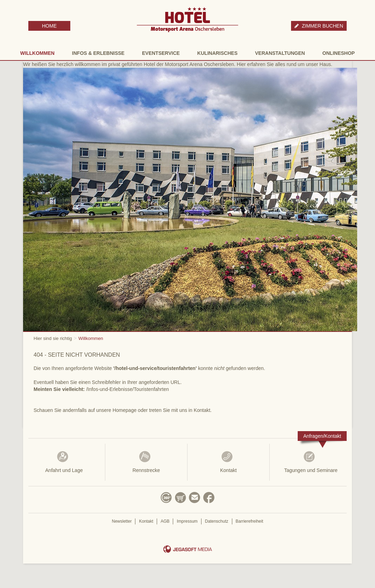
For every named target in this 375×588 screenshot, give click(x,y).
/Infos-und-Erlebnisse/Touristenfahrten (128, 389)
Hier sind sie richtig (53, 338)
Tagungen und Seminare (311, 462)
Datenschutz (217, 521)
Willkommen (37, 53)
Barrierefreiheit (250, 521)
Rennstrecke (146, 462)
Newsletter (122, 521)
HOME (49, 26)
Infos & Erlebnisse (98, 53)
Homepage (125, 410)
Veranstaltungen (280, 53)
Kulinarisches (217, 53)
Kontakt (228, 462)
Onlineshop (339, 53)
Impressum (187, 521)
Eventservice (161, 53)
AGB (165, 521)
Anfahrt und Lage (64, 462)
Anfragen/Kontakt (322, 436)
